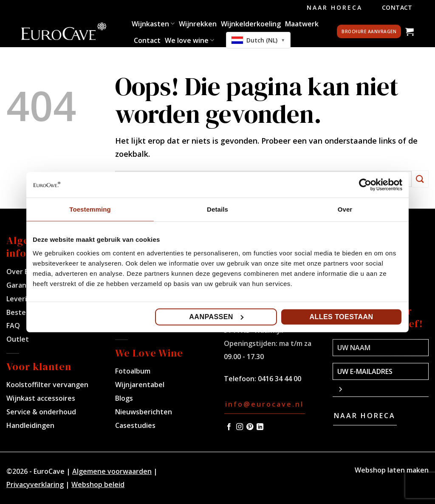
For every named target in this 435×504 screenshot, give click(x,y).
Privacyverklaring (35, 484)
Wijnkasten (153, 24)
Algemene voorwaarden (112, 471)
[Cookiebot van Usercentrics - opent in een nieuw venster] (365, 185)
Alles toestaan (341, 316)
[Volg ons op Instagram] (240, 427)
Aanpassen (216, 316)
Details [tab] (217, 209)
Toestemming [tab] (90, 209)
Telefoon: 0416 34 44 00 (263, 379)
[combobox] (258, 40)
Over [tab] (345, 209)
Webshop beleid (98, 484)
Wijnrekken (198, 24)
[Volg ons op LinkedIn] (260, 427)
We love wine (189, 40)
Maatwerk (302, 24)
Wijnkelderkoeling (251, 24)
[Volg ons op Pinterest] (250, 427)
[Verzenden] (420, 179)
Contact (397, 7)
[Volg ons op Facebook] (229, 427)
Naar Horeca (335, 7)
